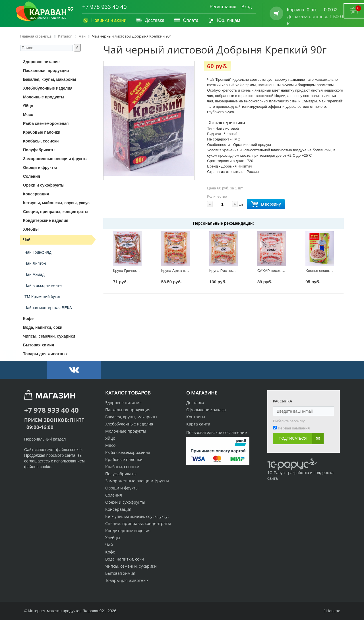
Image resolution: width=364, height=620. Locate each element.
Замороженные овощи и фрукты (137, 481)
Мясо (110, 445)
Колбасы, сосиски (122, 467)
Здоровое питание (123, 403)
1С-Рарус (276, 473)
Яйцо (110, 438)
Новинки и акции (104, 20)
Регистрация (223, 7)
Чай (109, 545)
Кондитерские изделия (128, 531)
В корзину (266, 204)
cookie (76, 450)
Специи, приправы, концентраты (138, 523)
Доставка (150, 20)
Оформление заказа (206, 410)
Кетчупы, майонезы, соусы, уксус (137, 516)
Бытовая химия (120, 573)
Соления (114, 495)
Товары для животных (127, 580)
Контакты (196, 417)
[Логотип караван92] (45, 11)
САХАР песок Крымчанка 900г (283, 271)
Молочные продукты (126, 431)
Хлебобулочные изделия (129, 424)
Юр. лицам (224, 20)
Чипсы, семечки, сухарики (131, 566)
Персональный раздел (45, 439)
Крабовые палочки (124, 459)
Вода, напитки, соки (125, 559)
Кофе (110, 552)
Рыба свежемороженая (128, 452)
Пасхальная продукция (128, 410)
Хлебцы (113, 538)
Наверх (332, 611)
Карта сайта (198, 424)
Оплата (186, 20)
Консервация (118, 509)
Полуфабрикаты (121, 474)
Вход (247, 7)
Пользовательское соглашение (217, 432)
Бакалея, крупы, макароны (131, 417)
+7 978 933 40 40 (104, 7)
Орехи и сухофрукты (125, 502)
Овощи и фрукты (122, 488)
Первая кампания (294, 428)
